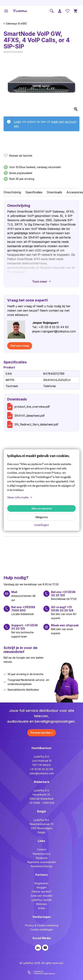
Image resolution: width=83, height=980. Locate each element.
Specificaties (34, 192)
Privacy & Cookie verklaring (42, 925)
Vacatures (42, 858)
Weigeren (42, 517)
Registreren (41, 883)
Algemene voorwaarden (42, 862)
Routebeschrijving (41, 866)
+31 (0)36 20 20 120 (41, 769)
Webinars (42, 904)
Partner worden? (42, 892)
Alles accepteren (42, 508)
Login (17, 122)
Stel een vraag (20, 346)
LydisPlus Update (41, 900)
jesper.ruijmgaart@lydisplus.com (54, 331)
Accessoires (75, 192)
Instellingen (41, 525)
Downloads (54, 192)
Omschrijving (12, 192)
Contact (41, 849)
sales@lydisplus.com (42, 773)
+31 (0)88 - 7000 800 (41, 803)
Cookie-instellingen (42, 930)
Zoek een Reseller (41, 896)
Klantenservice (42, 854)
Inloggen (42, 887)
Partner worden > (42, 733)
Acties (42, 908)
